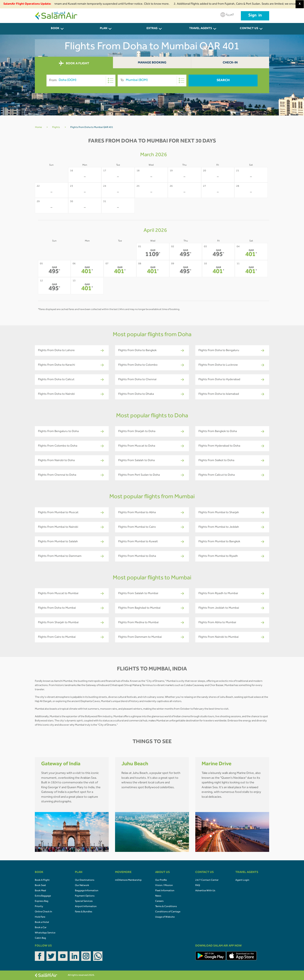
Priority (39, 907)
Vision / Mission (164, 886)
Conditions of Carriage (168, 912)
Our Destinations (85, 880)
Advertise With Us (205, 891)
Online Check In (43, 912)
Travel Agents (201, 29)
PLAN (104, 29)
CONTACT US (249, 29)
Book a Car (41, 928)
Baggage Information (87, 891)
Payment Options (85, 896)
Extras (152, 29)
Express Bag (42, 901)
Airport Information (86, 907)
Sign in (255, 16)
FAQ (198, 886)
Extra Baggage (43, 896)
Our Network (82, 886)
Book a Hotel (42, 922)
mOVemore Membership (128, 880)
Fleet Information (165, 891)
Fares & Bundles (84, 912)
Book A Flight (42, 880)
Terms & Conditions (166, 907)
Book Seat (40, 886)
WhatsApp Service (45, 933)
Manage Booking (152, 63)
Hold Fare (40, 917)
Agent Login (242, 880)
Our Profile (161, 880)
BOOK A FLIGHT (74, 63)
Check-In (230, 63)
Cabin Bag (40, 938)
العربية (227, 15)
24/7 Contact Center (207, 880)
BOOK (55, 29)
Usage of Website (165, 917)
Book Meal (40, 891)
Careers (159, 901)
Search (223, 81)
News (158, 896)
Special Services (84, 901)
